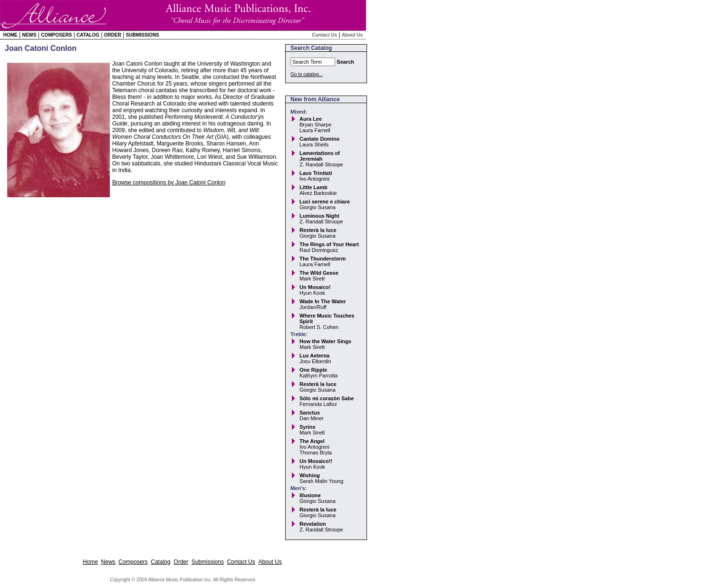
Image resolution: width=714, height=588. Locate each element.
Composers (56, 35)
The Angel (312, 441)
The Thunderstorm (323, 259)
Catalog (88, 35)
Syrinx (308, 427)
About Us (352, 35)
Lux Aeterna (314, 356)
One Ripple (313, 370)
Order (113, 35)
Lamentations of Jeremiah (320, 156)
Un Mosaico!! (316, 461)
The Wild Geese (319, 273)
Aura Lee (311, 119)
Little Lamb (314, 187)
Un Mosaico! (315, 287)
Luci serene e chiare (325, 202)
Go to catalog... (307, 74)
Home (10, 35)
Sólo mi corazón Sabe (327, 398)
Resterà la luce (318, 230)
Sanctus (310, 413)
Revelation (313, 524)
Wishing (310, 475)
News (29, 35)
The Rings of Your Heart (329, 244)
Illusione (310, 495)
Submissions (143, 35)
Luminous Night (319, 216)
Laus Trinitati (316, 173)
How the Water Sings (325, 341)
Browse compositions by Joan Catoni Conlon (169, 183)
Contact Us (324, 35)
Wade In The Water (323, 301)
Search (345, 62)
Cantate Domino (319, 139)
